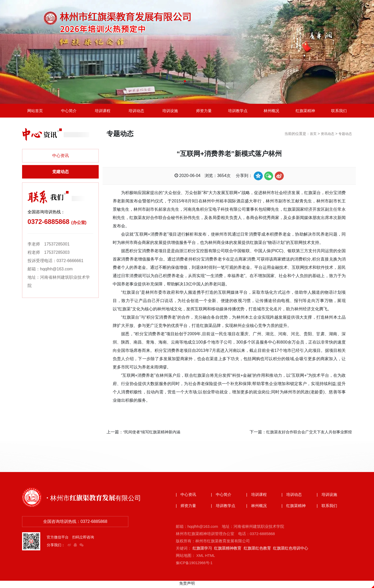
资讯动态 (326, 135)
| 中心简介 (222, 496)
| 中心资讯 (187, 496)
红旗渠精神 (305, 111)
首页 (311, 135)
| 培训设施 (328, 496)
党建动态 (61, 173)
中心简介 (69, 111)
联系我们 (339, 111)
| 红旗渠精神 (295, 508)
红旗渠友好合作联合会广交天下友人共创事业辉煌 (306, 433)
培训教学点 (238, 111)
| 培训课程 (257, 496)
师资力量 (204, 111)
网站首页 (35, 111)
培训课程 (103, 111)
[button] (185, 81)
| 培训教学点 (224, 508)
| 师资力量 (187, 508)
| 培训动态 (292, 496)
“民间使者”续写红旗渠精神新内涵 (154, 433)
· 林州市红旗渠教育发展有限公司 (99, 499)
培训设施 (170, 111)
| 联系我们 (328, 508)
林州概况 (271, 111)
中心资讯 (61, 157)
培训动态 (136, 111)
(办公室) (79, 224)
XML (200, 558)
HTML (211, 558)
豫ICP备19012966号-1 (195, 565)
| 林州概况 (257, 508)
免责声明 (187, 585)
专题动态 (345, 135)
